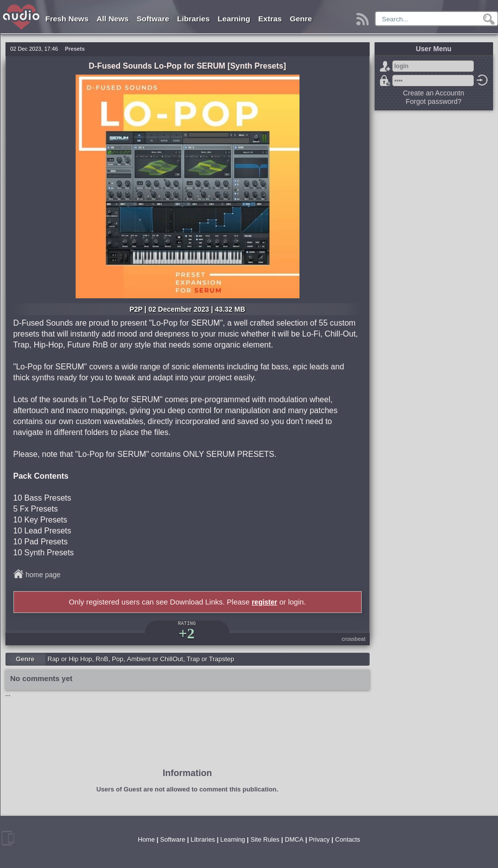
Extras (270, 19)
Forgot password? (385, 81)
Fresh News (67, 19)
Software (153, 19)
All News (113, 19)
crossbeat (354, 639)
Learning (234, 19)
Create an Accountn (434, 93)
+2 (187, 633)
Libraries (193, 19)
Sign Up (385, 66)
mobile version (8, 838)
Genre (301, 19)
